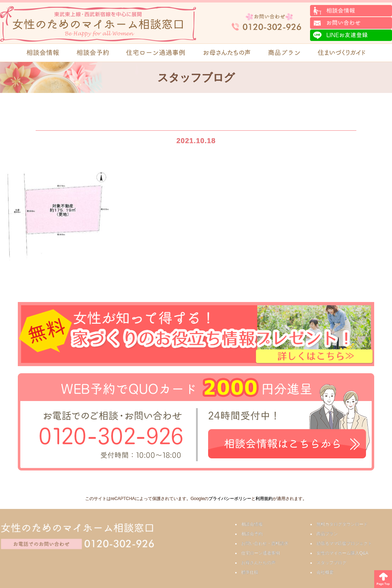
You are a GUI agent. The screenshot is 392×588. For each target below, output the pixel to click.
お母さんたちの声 (258, 563)
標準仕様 (250, 572)
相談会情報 (252, 524)
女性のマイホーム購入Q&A (342, 553)
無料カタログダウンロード (342, 524)
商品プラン (327, 534)
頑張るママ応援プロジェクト (344, 543)
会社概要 (325, 572)
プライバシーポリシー (230, 499)
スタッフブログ (331, 563)
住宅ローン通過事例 (261, 553)
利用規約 (264, 499)
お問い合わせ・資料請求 (265, 543)
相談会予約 (252, 534)
